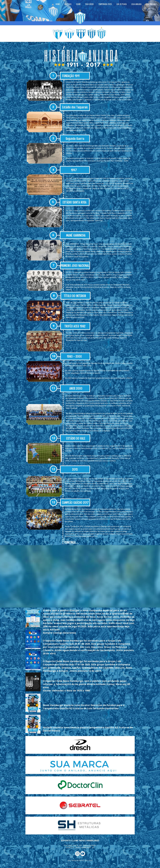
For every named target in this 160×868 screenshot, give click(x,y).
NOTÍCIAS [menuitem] (68, 4)
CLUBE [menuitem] (78, 4)
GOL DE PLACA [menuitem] (122, 4)
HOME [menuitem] (58, 4)
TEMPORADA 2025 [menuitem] (105, 4)
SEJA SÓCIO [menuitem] (89, 4)
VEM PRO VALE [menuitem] (151, 4)
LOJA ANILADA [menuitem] (136, 4)
